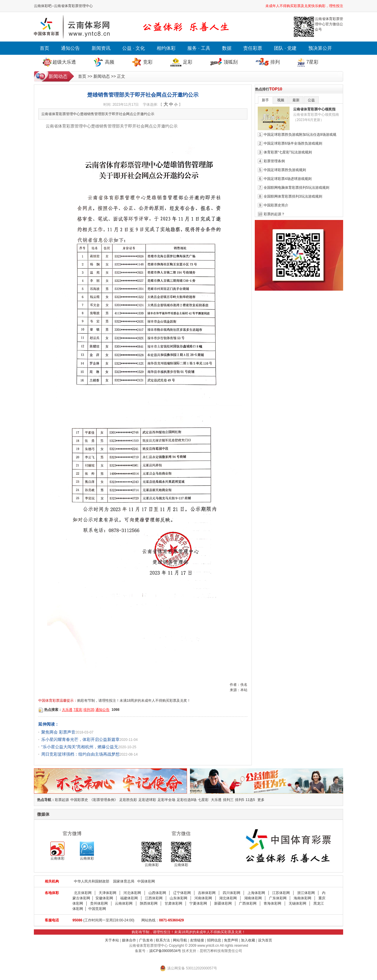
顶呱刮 (231, 62)
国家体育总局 (124, 881)
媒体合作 (129, 940)
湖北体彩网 (228, 898)
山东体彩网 (178, 898)
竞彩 (148, 62)
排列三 (228, 800)
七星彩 (203, 800)
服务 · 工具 (199, 48)
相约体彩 (166, 48)
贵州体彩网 (99, 903)
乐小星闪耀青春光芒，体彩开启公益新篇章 (80, 739)
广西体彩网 (248, 903)
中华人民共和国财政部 (92, 881)
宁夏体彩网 (198, 903)
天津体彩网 (108, 893)
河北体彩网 (132, 893)
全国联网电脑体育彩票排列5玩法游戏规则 (296, 188)
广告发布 (146, 940)
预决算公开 (320, 48)
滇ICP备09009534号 (165, 951)
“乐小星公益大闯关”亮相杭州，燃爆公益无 (80, 747)
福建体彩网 (129, 898)
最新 (296, 100)
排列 (275, 62)
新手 (265, 100)
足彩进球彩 (147, 800)
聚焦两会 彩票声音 (58, 732)
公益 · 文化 (134, 48)
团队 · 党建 (285, 48)
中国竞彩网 (97, 909)
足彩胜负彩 (128, 800)
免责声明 (231, 940)
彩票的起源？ (274, 214)
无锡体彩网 (297, 903)
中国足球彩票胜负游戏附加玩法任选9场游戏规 (300, 135)
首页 (44, 48)
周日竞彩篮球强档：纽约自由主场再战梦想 (80, 754)
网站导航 (180, 940)
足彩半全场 (166, 800)
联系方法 (163, 940)
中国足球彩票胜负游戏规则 (285, 170)
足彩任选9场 (187, 800)
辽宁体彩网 (182, 893)
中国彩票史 (79, 800)
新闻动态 (102, 76)
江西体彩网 (154, 898)
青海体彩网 (272, 903)
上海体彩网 (256, 893)
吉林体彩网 (207, 893)
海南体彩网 (302, 898)
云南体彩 (57, 851)
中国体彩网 (146, 881)
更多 (261, 800)
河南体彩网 (203, 898)
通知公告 (70, 48)
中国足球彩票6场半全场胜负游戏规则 (293, 143)
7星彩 (312, 62)
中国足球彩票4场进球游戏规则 (288, 179)
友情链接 (197, 940)
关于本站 (112, 940)
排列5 (240, 800)
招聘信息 (214, 940)
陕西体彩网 (149, 903)
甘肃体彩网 (173, 903)
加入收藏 (248, 940)
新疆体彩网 (223, 903)
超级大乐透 (64, 62)
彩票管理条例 (274, 161)
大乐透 (67, 710)
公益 (311, 100)
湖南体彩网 (253, 898)
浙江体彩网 (306, 893)
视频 (281, 100)
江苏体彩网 (281, 893)
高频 (110, 62)
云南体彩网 (124, 903)
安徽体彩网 (104, 898)
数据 (227, 48)
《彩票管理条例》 (104, 800)
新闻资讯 (101, 48)
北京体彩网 (83, 893)
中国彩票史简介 (276, 205)
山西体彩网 (157, 893)
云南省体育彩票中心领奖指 (314, 109)
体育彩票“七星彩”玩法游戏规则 (288, 152)
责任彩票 (253, 48)
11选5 (250, 800)
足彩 (188, 62)
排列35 (89, 710)
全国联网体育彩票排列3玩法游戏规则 (293, 196)
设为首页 (265, 940)
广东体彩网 (278, 898)
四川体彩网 (232, 893)
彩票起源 (62, 800)
